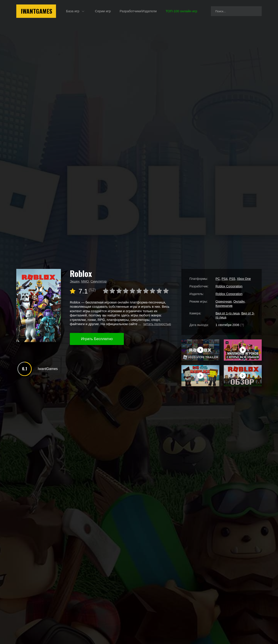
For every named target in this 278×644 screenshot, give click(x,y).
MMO (85, 281)
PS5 (232, 279)
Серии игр (103, 11)
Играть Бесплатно (97, 339)
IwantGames (36, 11)
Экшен (75, 281)
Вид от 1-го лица (228, 313)
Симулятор (99, 281)
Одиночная (224, 301)
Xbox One (244, 279)
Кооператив (224, 306)
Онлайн (239, 301)
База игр (73, 11)
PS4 (224, 279)
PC (218, 279)
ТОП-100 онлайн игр (181, 11)
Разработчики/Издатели (138, 11)
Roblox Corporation (229, 286)
